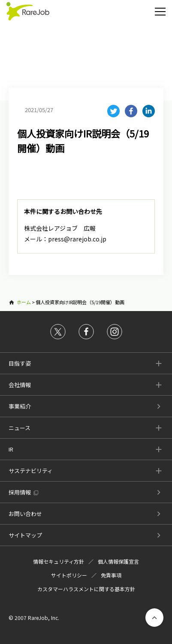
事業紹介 (20, 406)
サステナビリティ (31, 471)
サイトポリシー (69, 575)
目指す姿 (20, 363)
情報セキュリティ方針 (59, 561)
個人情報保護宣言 (118, 561)
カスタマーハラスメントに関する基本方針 (86, 589)
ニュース (20, 428)
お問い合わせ (25, 514)
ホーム (24, 302)
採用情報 (20, 492)
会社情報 (20, 385)
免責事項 (111, 575)
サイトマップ (25, 535)
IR (11, 449)
